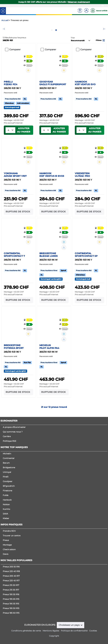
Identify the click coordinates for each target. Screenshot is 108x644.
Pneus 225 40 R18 (11, 571)
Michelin (7, 454)
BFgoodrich (9, 486)
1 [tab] (52, 35)
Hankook (7, 500)
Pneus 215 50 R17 (11, 585)
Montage (7, 545)
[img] (29, 75)
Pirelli (6, 477)
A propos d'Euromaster (14, 427)
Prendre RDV (9, 531)
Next (104, 31)
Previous (4, 31)
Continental (9, 458)
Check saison (9, 549)
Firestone (7, 491)
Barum (6, 463)
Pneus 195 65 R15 (11, 599)
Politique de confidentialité (74, 631)
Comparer (15, 54)
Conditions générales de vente (26, 631)
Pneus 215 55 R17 (11, 590)
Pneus (6, 540)
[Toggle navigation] (3, 11)
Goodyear (8, 481)
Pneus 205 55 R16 (11, 567)
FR (102, 6)
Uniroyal (7, 472)
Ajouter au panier (24, 135)
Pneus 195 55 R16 (11, 594)
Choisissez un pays (69, 625)
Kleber (6, 518)
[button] (101, 45)
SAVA (5, 514)
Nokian (6, 504)
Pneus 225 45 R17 (11, 581)
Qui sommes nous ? (13, 432)
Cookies (93, 631)
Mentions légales (51, 631)
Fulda (6, 495)
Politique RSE (9, 441)
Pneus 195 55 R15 (11, 604)
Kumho (6, 509)
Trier (73, 42)
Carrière (7, 436)
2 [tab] (56, 35)
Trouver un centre (12, 536)
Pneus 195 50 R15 (11, 608)
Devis (6, 554)
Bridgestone (9, 467)
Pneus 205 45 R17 (11, 576)
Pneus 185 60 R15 (11, 613)
